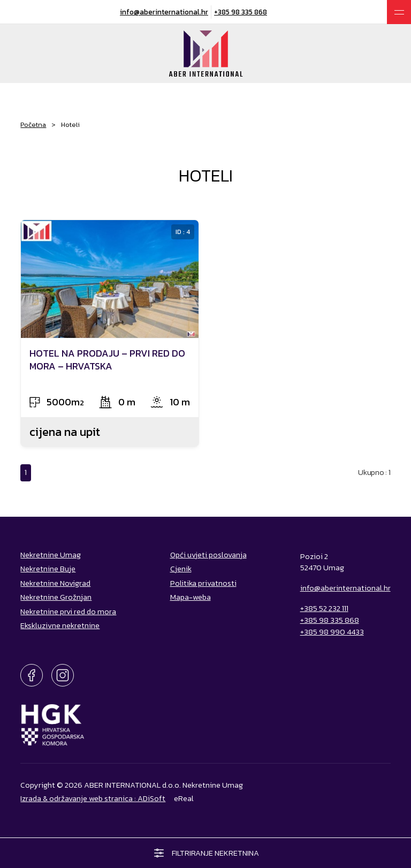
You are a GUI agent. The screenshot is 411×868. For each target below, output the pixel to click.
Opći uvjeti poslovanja (208, 555)
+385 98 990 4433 (332, 632)
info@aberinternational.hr (164, 12)
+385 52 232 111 (324, 608)
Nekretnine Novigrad (55, 583)
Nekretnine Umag (51, 555)
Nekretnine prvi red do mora (68, 612)
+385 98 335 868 (241, 12)
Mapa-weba (191, 597)
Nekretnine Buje (48, 569)
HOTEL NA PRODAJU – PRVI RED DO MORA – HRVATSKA (107, 359)
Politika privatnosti (203, 583)
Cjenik (181, 569)
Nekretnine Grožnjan (56, 597)
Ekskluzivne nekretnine (60, 625)
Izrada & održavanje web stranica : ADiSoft (93, 798)
